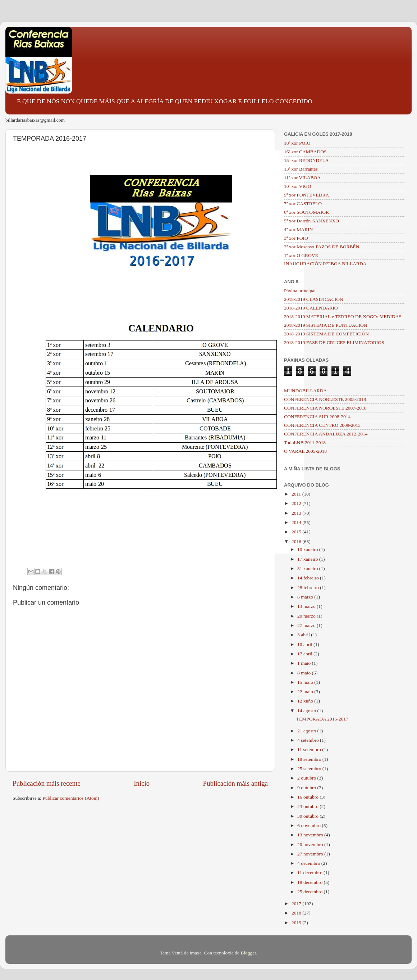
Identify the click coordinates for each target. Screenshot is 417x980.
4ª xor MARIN (298, 229)
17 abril (305, 654)
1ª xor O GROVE (301, 255)
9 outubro (307, 788)
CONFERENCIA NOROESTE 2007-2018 (325, 408)
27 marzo (307, 625)
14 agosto (307, 711)
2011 (297, 494)
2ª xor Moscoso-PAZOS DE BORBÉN (322, 247)
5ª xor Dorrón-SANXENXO (311, 221)
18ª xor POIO (297, 143)
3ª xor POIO (296, 238)
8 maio (305, 673)
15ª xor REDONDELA (306, 160)
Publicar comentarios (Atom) (71, 798)
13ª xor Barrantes (301, 169)
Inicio (142, 783)
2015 (297, 532)
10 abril (305, 644)
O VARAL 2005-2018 (305, 451)
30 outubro (308, 816)
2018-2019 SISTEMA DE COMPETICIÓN (326, 334)
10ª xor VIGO (297, 186)
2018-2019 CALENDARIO (311, 308)
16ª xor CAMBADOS (305, 152)
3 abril (304, 635)
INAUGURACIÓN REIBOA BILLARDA (325, 264)
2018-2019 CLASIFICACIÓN (314, 299)
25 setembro (310, 769)
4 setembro (309, 740)
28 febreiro (309, 588)
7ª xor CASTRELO (303, 204)
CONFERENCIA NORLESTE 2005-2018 (325, 399)
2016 (297, 541)
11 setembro (310, 749)
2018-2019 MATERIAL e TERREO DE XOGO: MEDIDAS (343, 317)
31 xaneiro (308, 568)
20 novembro (311, 844)
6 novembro (310, 825)
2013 (297, 513)
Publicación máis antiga (235, 783)
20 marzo (307, 616)
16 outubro (308, 797)
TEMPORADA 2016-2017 (322, 719)
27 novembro (311, 854)
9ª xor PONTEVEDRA (306, 195)
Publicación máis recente (47, 783)
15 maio (306, 682)
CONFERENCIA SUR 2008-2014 (317, 417)
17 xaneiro (308, 559)
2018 (297, 913)
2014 (297, 522)
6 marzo (306, 597)
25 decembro (310, 892)
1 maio (305, 663)
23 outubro (308, 806)
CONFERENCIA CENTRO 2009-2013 (322, 425)
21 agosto (307, 731)
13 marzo (307, 606)
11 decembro (310, 873)
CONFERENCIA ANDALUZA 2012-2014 (326, 434)
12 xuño (306, 701)
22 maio (306, 692)
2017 (297, 904)
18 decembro (310, 882)
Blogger (248, 953)
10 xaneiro (308, 549)
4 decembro (309, 863)
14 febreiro (309, 578)
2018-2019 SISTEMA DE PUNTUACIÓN (326, 325)
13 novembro (311, 835)
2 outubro (307, 778)
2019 (297, 923)
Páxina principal (300, 291)
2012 (297, 503)
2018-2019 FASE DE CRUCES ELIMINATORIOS (334, 342)
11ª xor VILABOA (302, 178)
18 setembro (310, 759)
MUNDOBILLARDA (305, 391)
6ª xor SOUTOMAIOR (306, 212)
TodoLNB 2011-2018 (305, 442)
